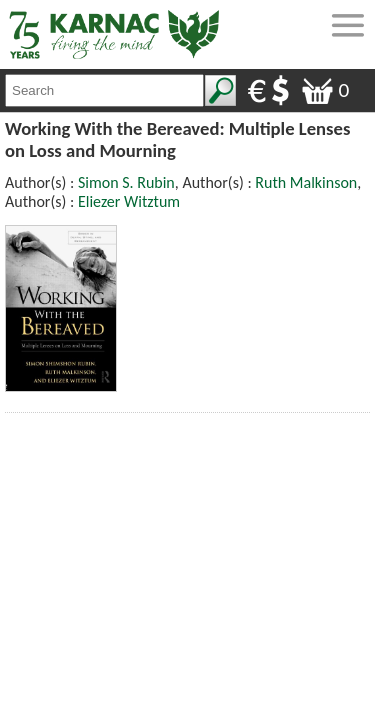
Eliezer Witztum (129, 201)
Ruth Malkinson (306, 182)
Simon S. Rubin (126, 182)
